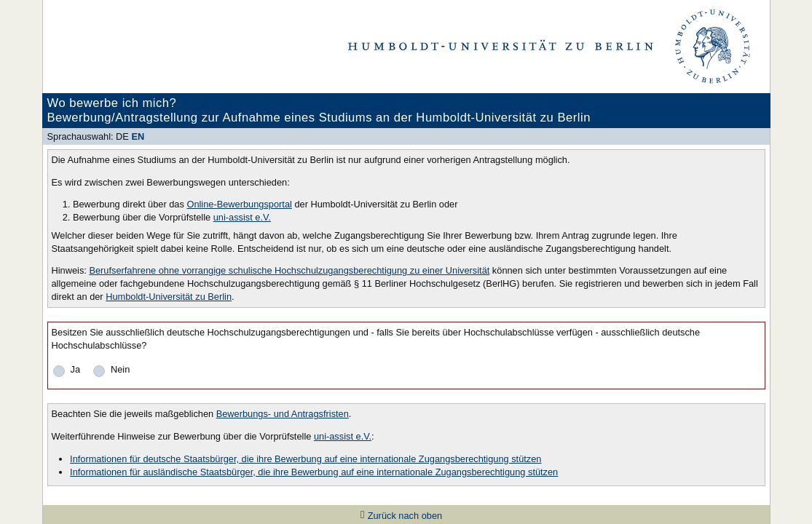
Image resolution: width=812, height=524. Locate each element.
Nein (120, 369)
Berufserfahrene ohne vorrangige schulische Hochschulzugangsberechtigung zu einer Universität (289, 270)
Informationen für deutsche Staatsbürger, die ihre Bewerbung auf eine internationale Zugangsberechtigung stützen (306, 459)
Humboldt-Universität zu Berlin (169, 297)
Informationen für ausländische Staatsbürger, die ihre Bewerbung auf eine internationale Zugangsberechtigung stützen (314, 472)
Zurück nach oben (405, 516)
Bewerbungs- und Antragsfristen (283, 414)
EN (138, 136)
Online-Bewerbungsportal (239, 204)
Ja (76, 369)
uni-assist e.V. (242, 217)
